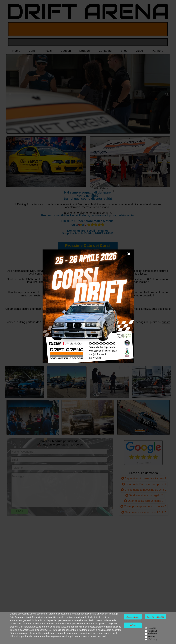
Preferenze (152, 633)
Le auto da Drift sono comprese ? (144, 484)
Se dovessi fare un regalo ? (144, 495)
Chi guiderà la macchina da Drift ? (144, 489)
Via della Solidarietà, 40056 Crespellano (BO (30, 641)
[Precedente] (10, 94)
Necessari (152, 628)
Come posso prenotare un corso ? (144, 506)
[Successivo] (167, 94)
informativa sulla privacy (92, 614)
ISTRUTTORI (131, 635)
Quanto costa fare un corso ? (144, 501)
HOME (125, 631)
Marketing (152, 639)
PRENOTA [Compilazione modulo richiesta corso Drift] (87, 357)
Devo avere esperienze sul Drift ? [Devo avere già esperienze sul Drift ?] (144, 512)
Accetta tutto (133, 617)
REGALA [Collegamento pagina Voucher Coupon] (117, 357)
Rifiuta (133, 625)
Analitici (151, 636)
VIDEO (125, 639)
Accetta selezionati (156, 617)
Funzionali (152, 631)
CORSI (136, 631)
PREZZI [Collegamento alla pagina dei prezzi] (59, 357)
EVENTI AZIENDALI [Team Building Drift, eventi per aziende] (143, 639)
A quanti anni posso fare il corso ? (144, 478)
